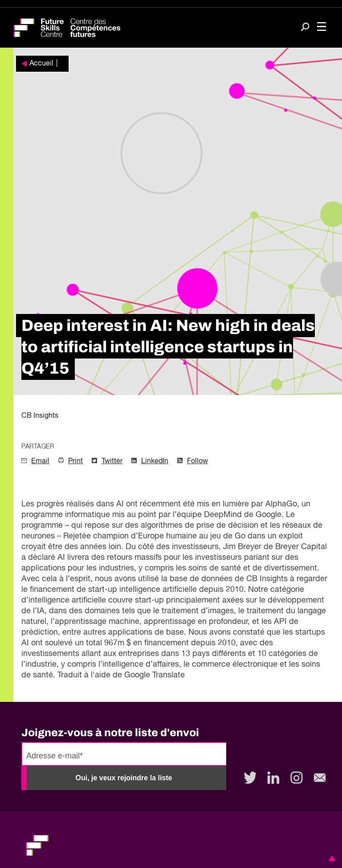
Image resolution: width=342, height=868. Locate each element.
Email (40, 461)
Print (75, 461)
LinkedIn (155, 461)
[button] (330, 858)
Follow (197, 461)
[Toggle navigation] (322, 28)
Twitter (112, 461)
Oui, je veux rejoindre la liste (124, 778)
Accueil (41, 64)
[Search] (305, 28)
